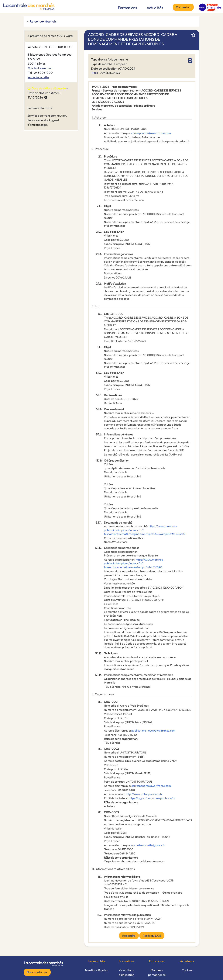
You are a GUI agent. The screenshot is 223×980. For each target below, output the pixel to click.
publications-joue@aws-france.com (153, 731)
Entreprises (157, 961)
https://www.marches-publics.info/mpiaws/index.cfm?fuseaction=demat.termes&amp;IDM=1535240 (134, 563)
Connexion (183, 7)
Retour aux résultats (43, 21)
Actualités (155, 8)
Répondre (129, 936)
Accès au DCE (152, 936)
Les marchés (96, 961)
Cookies (187, 970)
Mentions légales (96, 970)
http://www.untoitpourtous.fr (144, 794)
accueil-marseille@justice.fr (148, 845)
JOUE (95, 73)
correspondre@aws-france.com (151, 133)
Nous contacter (37, 972)
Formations (127, 8)
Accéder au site (38, 77)
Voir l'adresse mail (40, 68)
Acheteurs (187, 961)
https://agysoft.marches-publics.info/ (152, 798)
